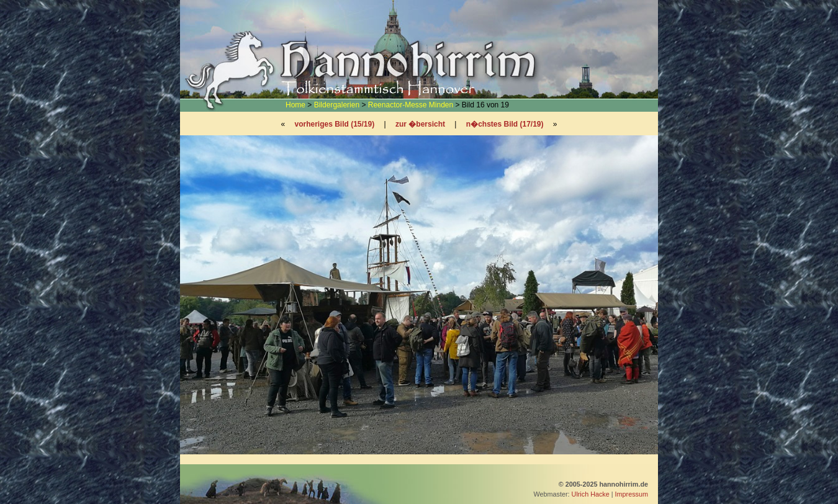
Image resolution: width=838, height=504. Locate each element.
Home (295, 105)
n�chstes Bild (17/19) (505, 124)
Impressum (632, 494)
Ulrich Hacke (591, 494)
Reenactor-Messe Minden (411, 105)
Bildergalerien (337, 105)
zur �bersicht (420, 124)
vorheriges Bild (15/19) (334, 124)
